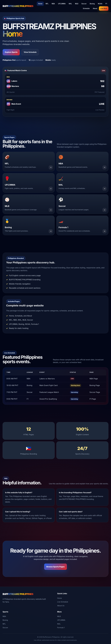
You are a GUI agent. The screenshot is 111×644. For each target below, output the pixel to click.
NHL (70, 4)
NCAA (100, 4)
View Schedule (30, 52)
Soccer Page (95, 392)
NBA (53, 4)
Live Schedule (63, 602)
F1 (106, 4)
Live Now (104, 8)
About (95, 8)
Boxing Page (95, 385)
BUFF (18, 6)
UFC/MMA (62, 4)
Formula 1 (61, 628)
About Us (61, 606)
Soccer (84, 4)
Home (40, 4)
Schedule (86, 8)
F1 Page (93, 399)
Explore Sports (11, 52)
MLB (77, 4)
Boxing (92, 4)
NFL (47, 4)
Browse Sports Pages (55, 567)
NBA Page (94, 379)
